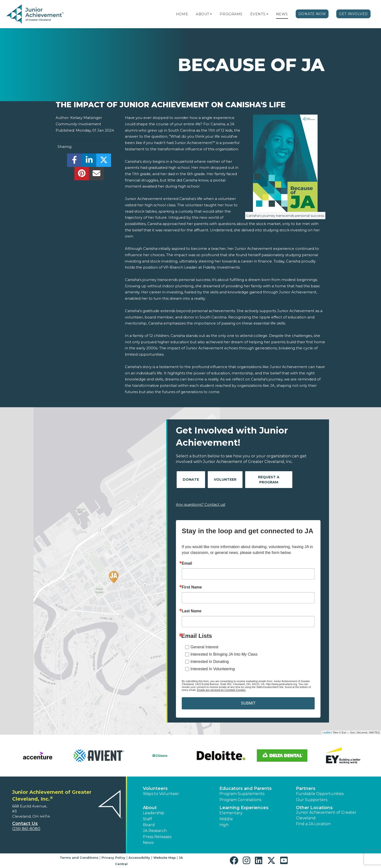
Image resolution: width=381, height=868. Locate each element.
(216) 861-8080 (26, 829)
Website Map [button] (165, 858)
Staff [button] (147, 819)
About (203, 14)
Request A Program (269, 480)
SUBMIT (248, 703)
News (282, 14)
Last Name (192, 611)
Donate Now (312, 14)
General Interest (204, 647)
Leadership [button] (154, 813)
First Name (192, 587)
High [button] (224, 825)
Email (187, 563)
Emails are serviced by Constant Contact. (221, 690)
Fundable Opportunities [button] (320, 794)
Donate (191, 479)
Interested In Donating (210, 662)
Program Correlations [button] (240, 800)
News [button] (148, 843)
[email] (96, 175)
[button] (211, 14)
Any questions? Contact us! (201, 504)
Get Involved (353, 14)
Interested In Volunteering (213, 669)
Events (258, 14)
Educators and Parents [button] (246, 788)
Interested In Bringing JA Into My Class (224, 654)
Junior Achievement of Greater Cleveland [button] (326, 815)
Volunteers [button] (155, 788)
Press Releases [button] (157, 837)
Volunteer (225, 479)
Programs (231, 14)
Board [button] (149, 825)
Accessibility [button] (139, 858)
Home (182, 14)
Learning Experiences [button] (244, 808)
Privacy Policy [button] (113, 858)
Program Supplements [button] (242, 794)
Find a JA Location (313, 824)
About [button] (150, 808)
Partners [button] (306, 788)
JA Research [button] (155, 831)
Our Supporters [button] (312, 800)
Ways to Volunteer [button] (161, 794)
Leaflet (326, 732)
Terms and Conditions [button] (79, 858)
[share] (74, 161)
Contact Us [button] (25, 823)
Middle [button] (226, 819)
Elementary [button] (231, 813)
